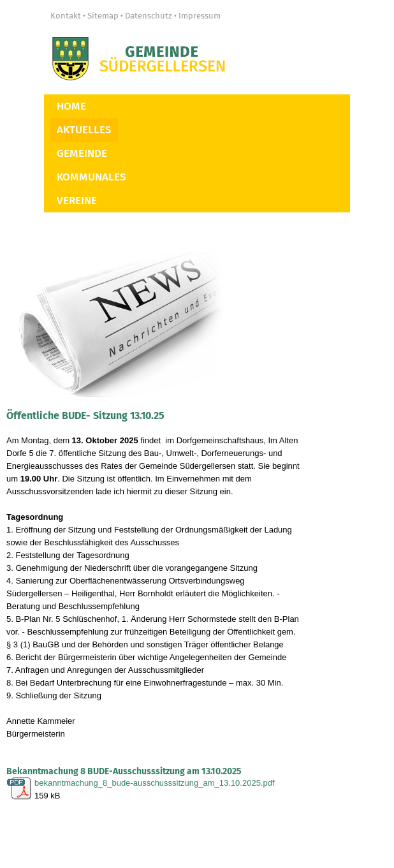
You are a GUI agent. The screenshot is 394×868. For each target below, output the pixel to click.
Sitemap (103, 16)
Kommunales (91, 177)
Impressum (200, 16)
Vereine (77, 201)
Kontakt (66, 16)
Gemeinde (82, 153)
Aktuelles (84, 130)
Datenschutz (149, 16)
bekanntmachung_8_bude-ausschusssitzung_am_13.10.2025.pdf (155, 783)
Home (71, 106)
